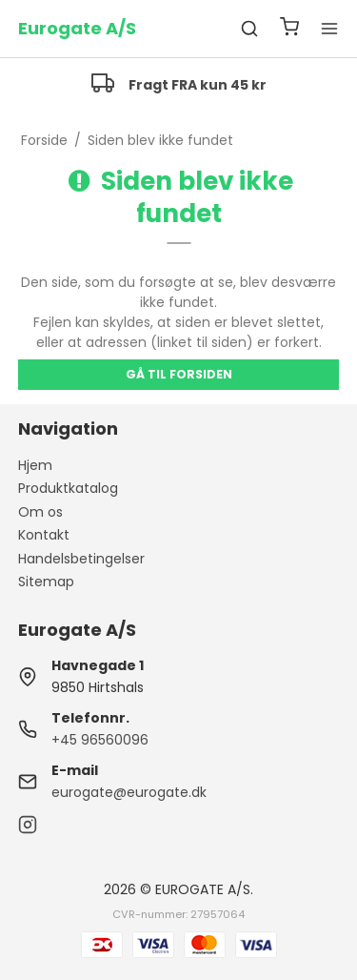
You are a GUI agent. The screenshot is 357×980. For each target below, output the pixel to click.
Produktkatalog (68, 488)
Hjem (35, 465)
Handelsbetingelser (81, 559)
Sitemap (46, 582)
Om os (40, 512)
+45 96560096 (100, 740)
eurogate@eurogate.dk (129, 792)
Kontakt (44, 535)
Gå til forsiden (179, 374)
